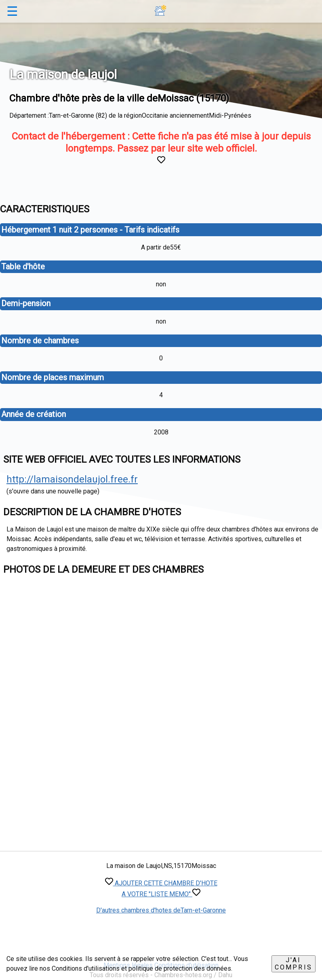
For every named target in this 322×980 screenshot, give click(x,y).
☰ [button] (12, 11)
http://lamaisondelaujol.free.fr (72, 479)
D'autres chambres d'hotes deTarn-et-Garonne (161, 910)
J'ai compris (294, 964)
